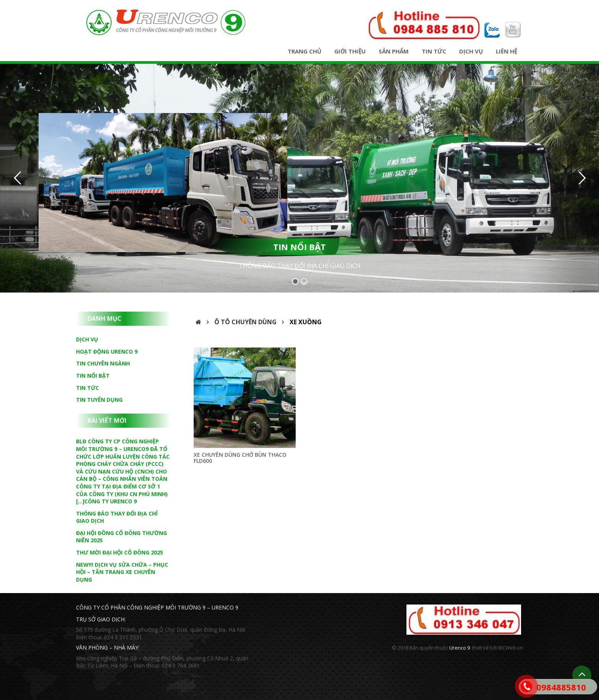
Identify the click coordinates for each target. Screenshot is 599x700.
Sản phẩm (394, 51)
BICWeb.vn (511, 648)
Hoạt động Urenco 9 (107, 352)
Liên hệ (507, 51)
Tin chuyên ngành (103, 363)
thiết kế (480, 648)
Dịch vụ (471, 51)
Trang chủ (304, 51)
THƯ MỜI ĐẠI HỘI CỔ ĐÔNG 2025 (120, 552)
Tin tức (434, 51)
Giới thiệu (350, 51)
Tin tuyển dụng (99, 400)
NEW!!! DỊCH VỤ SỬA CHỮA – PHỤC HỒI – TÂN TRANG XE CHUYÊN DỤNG (122, 572)
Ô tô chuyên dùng (245, 322)
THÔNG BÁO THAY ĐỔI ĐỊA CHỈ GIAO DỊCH (300, 266)
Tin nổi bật (93, 376)
